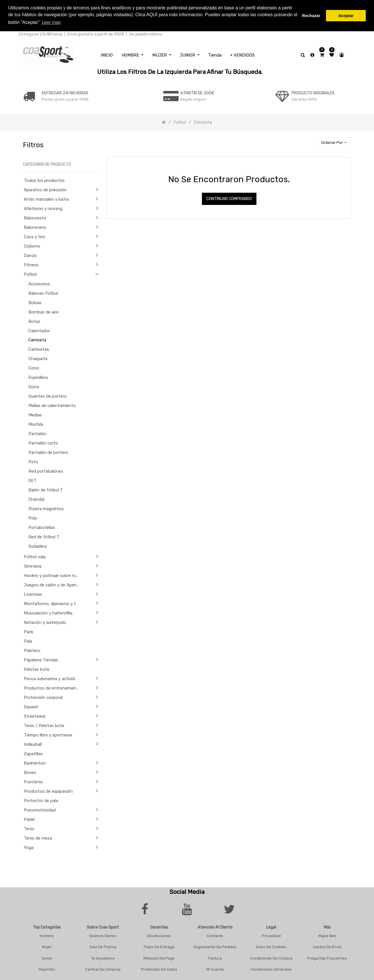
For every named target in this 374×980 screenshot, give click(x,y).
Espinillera (38, 377)
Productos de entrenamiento (52, 687)
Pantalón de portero (48, 452)
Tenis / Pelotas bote (44, 725)
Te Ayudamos (103, 957)
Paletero (32, 650)
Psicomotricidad (40, 809)
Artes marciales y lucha (46, 198)
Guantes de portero (48, 395)
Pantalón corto (43, 442)
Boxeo (30, 772)
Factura (215, 957)
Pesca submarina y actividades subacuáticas (54, 678)
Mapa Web (327, 935)
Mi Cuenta (215, 968)
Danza (30, 255)
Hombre (47, 935)
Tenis (29, 828)
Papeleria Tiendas (41, 659)
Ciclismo (32, 245)
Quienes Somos (103, 935)
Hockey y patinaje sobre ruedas (54, 575)
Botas (34, 321)
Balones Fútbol (43, 292)
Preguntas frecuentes (327, 957)
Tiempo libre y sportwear (48, 734)
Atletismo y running (43, 208)
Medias (35, 414)
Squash (31, 706)
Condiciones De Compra (271, 957)
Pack (29, 631)
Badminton (35, 762)
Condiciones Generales (271, 968)
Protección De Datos (159, 968)
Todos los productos (44, 180)
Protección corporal (43, 697)
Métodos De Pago (159, 957)
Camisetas (39, 348)
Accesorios (39, 283)
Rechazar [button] (311, 16)
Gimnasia (33, 565)
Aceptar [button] (346, 16)
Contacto (215, 935)
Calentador (39, 330)
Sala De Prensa (103, 946)
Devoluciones (159, 935)
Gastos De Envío (327, 946)
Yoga (29, 847)
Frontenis (33, 781)
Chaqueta (38, 358)
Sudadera (37, 545)
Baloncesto (35, 217)
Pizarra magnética (46, 508)
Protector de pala (41, 800)
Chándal (36, 499)
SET (32, 480)
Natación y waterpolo (45, 622)
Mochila (36, 423)
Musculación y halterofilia (48, 612)
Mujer (47, 946)
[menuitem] (107, 54)
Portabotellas (42, 527)
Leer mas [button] (51, 22)
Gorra (34, 386)
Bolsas (35, 302)
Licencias (33, 593)
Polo (33, 517)
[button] (334, 142)
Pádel (29, 819)
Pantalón (37, 433)
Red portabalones (46, 470)
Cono (34, 367)
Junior (47, 957)
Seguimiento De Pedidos (215, 946)
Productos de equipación (48, 790)
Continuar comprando (229, 198)
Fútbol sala (35, 556)
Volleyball (33, 744)
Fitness (31, 264)
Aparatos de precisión (45, 189)
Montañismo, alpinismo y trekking (54, 603)
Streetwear (35, 715)
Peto (33, 461)
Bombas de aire (43, 311)
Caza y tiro (34, 236)
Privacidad (271, 935)
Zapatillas (33, 753)
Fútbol (30, 273)
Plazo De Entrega (159, 946)
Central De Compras (103, 968)
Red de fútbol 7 (44, 536)
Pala (28, 640)
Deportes (47, 968)
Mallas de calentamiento (52, 405)
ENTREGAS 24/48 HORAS (65, 92)
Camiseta (37, 339)
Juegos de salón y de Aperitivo (54, 584)
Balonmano (35, 227)
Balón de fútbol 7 (45, 489)
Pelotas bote (37, 668)
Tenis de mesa (38, 837)
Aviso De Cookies (271, 946)
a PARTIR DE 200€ (197, 92)
